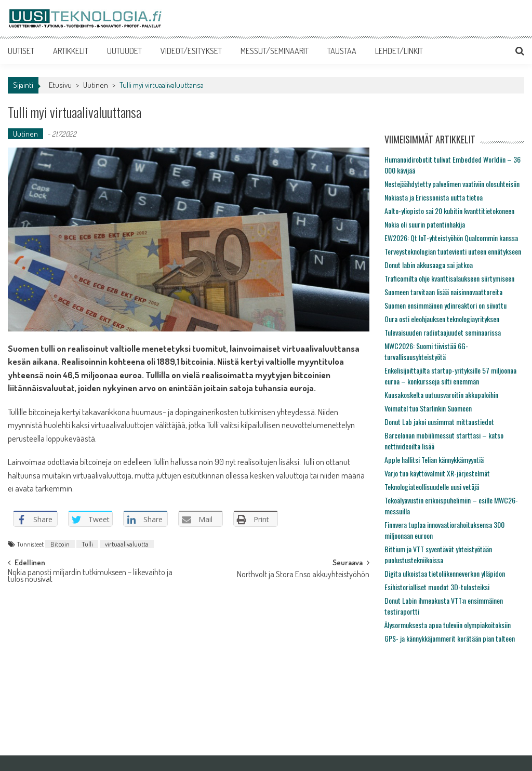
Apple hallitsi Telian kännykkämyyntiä (434, 460)
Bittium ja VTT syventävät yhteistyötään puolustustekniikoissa (438, 554)
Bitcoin (60, 544)
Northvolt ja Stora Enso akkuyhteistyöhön (303, 575)
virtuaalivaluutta (127, 544)
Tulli (87, 544)
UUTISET (21, 51)
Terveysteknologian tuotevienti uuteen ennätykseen (453, 251)
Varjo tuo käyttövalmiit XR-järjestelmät (437, 473)
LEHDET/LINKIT (399, 51)
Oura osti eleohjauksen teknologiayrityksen (442, 319)
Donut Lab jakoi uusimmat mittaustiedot (439, 422)
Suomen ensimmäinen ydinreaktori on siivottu (445, 305)
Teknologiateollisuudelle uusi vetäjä (432, 487)
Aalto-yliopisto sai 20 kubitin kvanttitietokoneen (449, 211)
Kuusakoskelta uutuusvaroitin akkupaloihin (441, 395)
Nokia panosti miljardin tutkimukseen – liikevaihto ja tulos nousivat (90, 576)
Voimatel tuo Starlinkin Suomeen (428, 408)
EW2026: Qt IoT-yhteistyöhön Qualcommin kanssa (451, 238)
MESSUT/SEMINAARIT (275, 51)
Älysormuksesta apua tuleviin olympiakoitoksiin (448, 625)
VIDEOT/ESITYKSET (191, 51)
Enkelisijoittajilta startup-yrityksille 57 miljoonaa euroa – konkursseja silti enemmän (450, 376)
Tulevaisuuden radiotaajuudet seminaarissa (443, 332)
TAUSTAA (342, 51)
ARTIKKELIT (71, 51)
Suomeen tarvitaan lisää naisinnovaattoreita (443, 292)
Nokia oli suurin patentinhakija (425, 224)
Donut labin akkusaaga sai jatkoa (429, 265)
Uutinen (96, 85)
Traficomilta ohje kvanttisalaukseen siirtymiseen (449, 278)
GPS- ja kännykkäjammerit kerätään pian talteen (450, 638)
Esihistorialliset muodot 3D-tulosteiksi (437, 587)
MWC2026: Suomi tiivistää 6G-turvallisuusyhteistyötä (426, 351)
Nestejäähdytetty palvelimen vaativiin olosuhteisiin (452, 184)
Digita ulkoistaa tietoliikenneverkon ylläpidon (445, 573)
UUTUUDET (124, 51)
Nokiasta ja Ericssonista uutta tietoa (434, 197)
